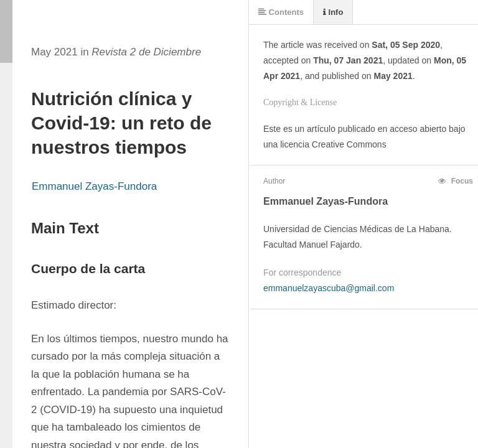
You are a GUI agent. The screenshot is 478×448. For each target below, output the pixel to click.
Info (333, 12)
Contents (281, 12)
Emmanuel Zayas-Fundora (94, 186)
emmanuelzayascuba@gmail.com (329, 288)
